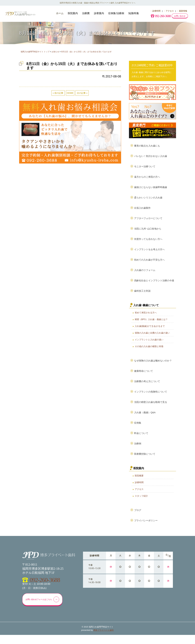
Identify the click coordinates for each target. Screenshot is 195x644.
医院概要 (139, 483)
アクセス (169, 11)
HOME (70, 93)
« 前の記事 (58, 93)
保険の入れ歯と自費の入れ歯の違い (152, 338)
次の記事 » (82, 93)
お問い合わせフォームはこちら (44, 608)
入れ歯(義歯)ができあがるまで (150, 331)
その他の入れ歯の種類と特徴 (149, 351)
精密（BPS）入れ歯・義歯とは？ (151, 324)
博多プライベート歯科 (104, 639)
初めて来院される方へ (146, 317)
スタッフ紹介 (141, 504)
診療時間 (156, 11)
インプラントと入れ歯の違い (149, 344)
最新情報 (182, 11)
